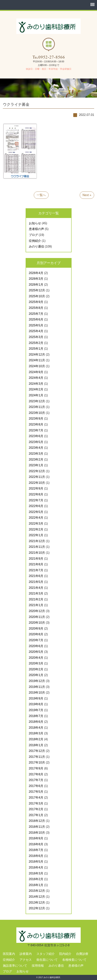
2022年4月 (36, 518)
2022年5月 (36, 512)
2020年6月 (36, 646)
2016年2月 (36, 879)
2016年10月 (37, 833)
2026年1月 (36, 285)
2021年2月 (36, 599)
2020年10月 (37, 623)
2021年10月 (37, 553)
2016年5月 (36, 862)
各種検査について (74, 960)
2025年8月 (36, 308)
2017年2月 (36, 809)
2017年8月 (36, 774)
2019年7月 (36, 710)
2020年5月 (36, 652)
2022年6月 (36, 506)
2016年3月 (36, 873)
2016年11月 (37, 827)
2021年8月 (36, 564)
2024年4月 (36, 378)
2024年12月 (37, 355)
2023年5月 (36, 442)
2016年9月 (36, 838)
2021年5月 (36, 582)
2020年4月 (36, 658)
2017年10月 (37, 762)
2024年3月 (36, 384)
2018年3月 (36, 733)
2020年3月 (36, 663)
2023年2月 (36, 460)
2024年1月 (36, 395)
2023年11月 (37, 407)
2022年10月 (37, 483)
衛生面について (47, 960)
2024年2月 (36, 389)
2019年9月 (36, 698)
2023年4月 (36, 448)
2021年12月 (37, 541)
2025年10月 (37, 296)
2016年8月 (36, 844)
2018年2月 (36, 739)
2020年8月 (36, 634)
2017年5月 (36, 792)
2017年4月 (36, 798)
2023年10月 (37, 413)
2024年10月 (37, 366)
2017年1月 (36, 815)
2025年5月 (36, 325)
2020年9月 (36, 629)
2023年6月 (36, 436)
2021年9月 (36, 559)
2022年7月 (36, 500)
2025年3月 (36, 337)
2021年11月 (37, 547)
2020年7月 (36, 640)
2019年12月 (37, 681)
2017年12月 (37, 751)
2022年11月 (37, 477)
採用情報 (38, 966)
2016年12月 (37, 821)
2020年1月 (36, 675)
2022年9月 (36, 488)
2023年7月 (36, 430)
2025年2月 (36, 343)
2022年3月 (36, 524)
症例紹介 (35, 241)
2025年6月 (36, 319)
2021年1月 (36, 605)
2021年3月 (36, 593)
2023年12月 (37, 401)
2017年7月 (36, 780)
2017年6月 (36, 786)
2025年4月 (36, 331)
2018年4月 (36, 728)
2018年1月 (36, 745)
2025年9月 (36, 302)
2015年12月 (37, 891)
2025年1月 (36, 349)
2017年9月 (36, 768)
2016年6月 (36, 856)
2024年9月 (36, 372)
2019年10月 (37, 693)
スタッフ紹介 (46, 954)
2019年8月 (36, 704)
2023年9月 (36, 419)
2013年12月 (37, 903)
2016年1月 (36, 885)
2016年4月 (36, 867)
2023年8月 (36, 424)
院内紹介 (65, 954)
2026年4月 (36, 273)
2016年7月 (36, 850)
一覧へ (41, 195)
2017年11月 (37, 757)
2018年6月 (36, 722)
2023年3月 (36, 454)
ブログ (33, 235)
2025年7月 (36, 314)
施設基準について (15, 966)
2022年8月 (36, 494)
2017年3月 (36, 803)
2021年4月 (36, 588)
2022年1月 (36, 535)
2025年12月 (37, 290)
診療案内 (26, 954)
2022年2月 (36, 529)
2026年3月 (36, 279)
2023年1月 (36, 465)
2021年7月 (36, 570)
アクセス (26, 960)
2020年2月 (36, 669)
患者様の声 (36, 229)
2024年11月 (37, 360)
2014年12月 (37, 897)
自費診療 (82, 954)
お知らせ (35, 223)
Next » (87, 195)
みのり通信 (36, 246)
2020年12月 (37, 611)
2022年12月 (37, 471)
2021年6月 (36, 576)
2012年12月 (37, 908)
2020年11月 (37, 617)
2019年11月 (37, 687)
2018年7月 (36, 716)
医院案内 (9, 954)
